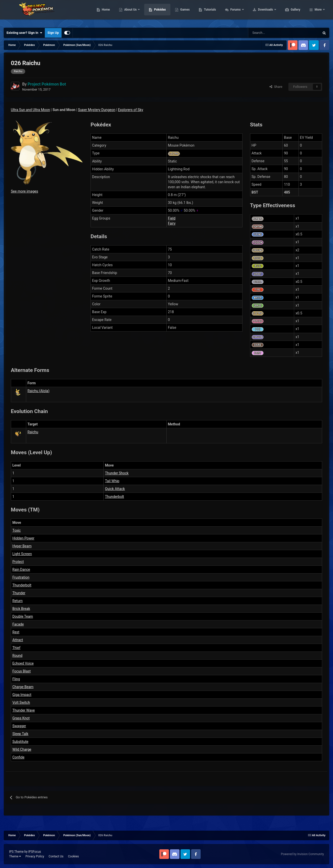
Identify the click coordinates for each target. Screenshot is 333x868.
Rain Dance (21, 569)
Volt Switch (21, 702)
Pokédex (184, 13)
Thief (16, 648)
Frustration (21, 577)
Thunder (19, 593)
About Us (155, 13)
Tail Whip (112, 481)
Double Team (23, 616)
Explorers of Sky (131, 110)
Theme (15, 856)
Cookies (73, 856)
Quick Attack (115, 489)
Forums (260, 13)
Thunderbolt (114, 497)
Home (130, 13)
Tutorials (234, 13)
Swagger (19, 726)
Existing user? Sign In (24, 33)
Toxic (17, 530)
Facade (18, 624)
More (318, 13)
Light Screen (22, 554)
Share (276, 87)
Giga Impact (22, 695)
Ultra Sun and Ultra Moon (30, 110)
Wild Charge (22, 749)
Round (17, 656)
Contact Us (56, 856)
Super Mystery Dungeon (97, 110)
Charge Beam (23, 687)
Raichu (33, 432)
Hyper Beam (22, 546)
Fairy (172, 223)
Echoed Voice (23, 663)
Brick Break (21, 609)
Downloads (290, 13)
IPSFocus (35, 852)
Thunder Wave (24, 710)
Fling (16, 679)
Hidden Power (23, 538)
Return (18, 601)
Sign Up (53, 33)
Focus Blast (22, 671)
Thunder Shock (117, 473)
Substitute (20, 742)
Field (172, 218)
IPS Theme (16, 852)
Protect (18, 562)
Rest (16, 632)
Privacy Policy (35, 856)
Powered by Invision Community (302, 854)
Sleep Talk (20, 734)
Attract (18, 640)
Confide (18, 757)
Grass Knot (21, 718)
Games (209, 13)
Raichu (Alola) (38, 391)
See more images (24, 191)
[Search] (266, 33)
